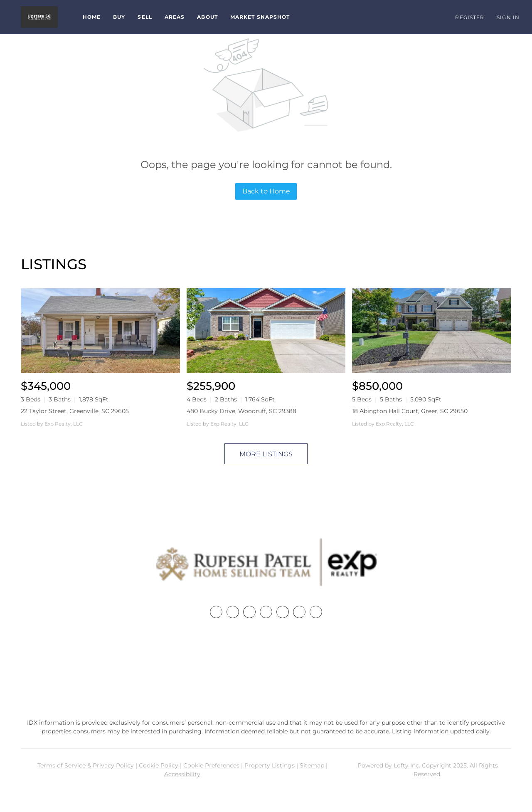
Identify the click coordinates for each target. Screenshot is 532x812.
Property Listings (270, 765)
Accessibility (182, 774)
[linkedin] (233, 612)
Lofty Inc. (407, 765)
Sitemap (312, 765)
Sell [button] (145, 17)
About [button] (207, 17)
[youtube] (299, 612)
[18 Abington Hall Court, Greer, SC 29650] (432, 330)
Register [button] (470, 17)
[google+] (316, 612)
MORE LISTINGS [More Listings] (266, 454)
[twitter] (249, 612)
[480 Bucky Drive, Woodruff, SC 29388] (266, 330)
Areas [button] (175, 17)
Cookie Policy (159, 765)
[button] (39, 17)
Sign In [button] (508, 17)
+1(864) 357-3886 (266, 670)
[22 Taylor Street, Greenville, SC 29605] (100, 330)
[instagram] (283, 612)
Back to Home (266, 191)
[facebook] (216, 612)
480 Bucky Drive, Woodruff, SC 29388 (241, 411)
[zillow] (266, 612)
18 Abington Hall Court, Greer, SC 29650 (410, 411)
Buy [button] (119, 17)
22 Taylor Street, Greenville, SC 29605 (75, 411)
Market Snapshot (260, 17)
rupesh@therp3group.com (266, 685)
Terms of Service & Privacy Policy (86, 765)
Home (92, 17)
